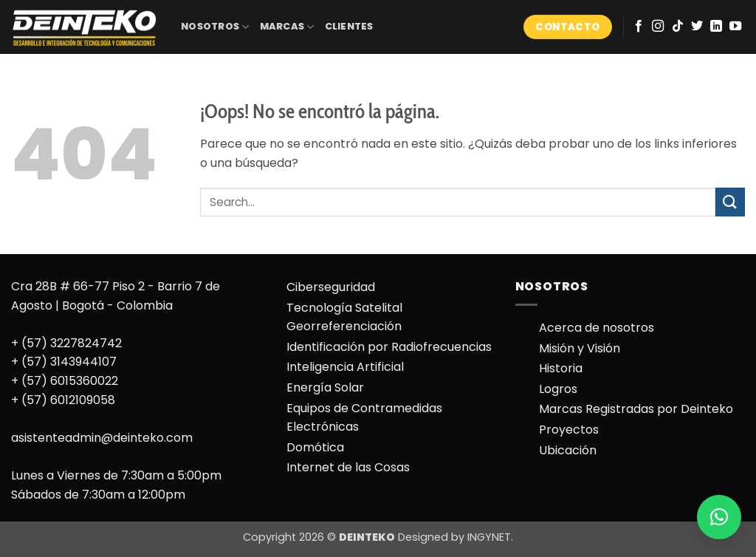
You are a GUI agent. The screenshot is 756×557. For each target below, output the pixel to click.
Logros (558, 389)
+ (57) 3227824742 (66, 343)
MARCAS (287, 27)
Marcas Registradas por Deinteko (636, 409)
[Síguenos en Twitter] (697, 27)
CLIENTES (349, 26)
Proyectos (569, 430)
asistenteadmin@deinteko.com (102, 438)
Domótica (315, 447)
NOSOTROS (215, 27)
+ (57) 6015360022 (65, 381)
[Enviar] (730, 202)
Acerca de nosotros (597, 328)
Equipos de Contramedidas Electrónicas (364, 418)
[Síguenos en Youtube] (735, 27)
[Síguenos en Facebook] (639, 27)
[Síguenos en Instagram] (658, 27)
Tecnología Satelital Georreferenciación (344, 317)
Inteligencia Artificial (345, 367)
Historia (561, 368)
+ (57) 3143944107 (64, 362)
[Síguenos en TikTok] (678, 27)
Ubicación (568, 450)
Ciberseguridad (331, 287)
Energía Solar (325, 387)
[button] (719, 517)
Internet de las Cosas (348, 467)
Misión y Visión (580, 348)
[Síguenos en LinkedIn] (716, 27)
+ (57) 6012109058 (63, 400)
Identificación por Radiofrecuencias (389, 347)
